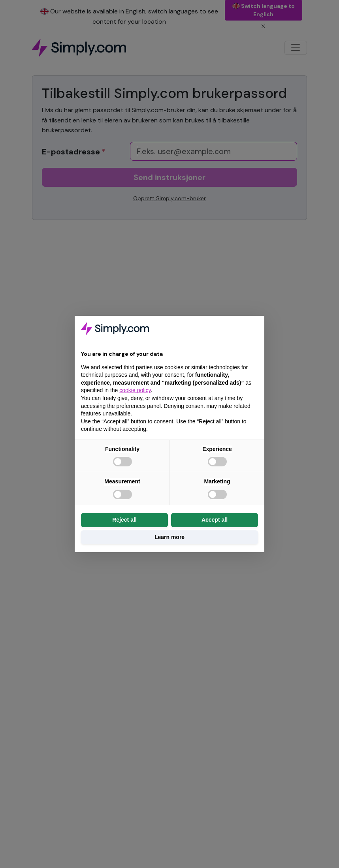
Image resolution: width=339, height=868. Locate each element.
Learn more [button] (169, 537)
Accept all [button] (215, 520)
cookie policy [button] (135, 390)
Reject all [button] (124, 520)
